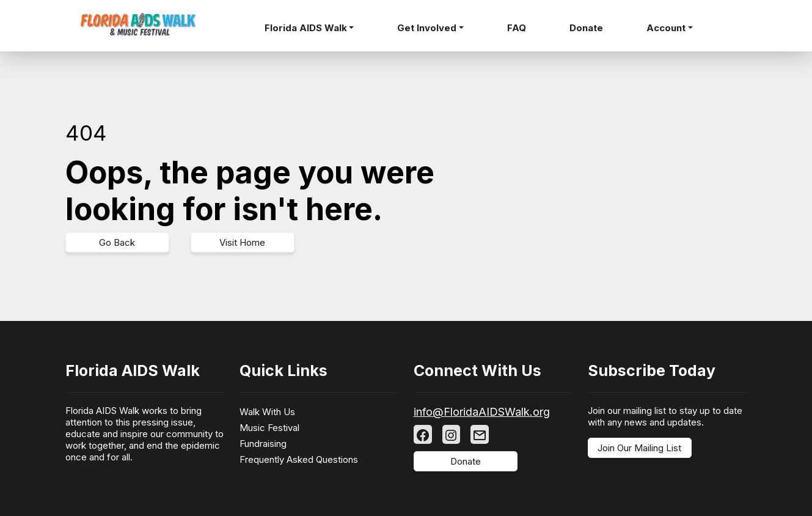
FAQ (517, 28)
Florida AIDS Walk (306, 28)
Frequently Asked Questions (299, 459)
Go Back (117, 242)
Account (666, 28)
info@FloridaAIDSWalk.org (482, 412)
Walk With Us (267, 412)
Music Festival (269, 428)
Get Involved (427, 28)
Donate (586, 28)
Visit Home (242, 242)
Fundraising (263, 444)
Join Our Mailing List (639, 448)
